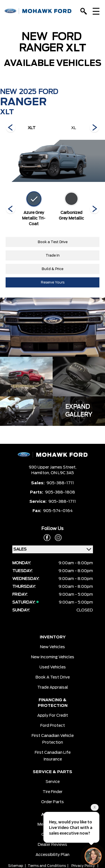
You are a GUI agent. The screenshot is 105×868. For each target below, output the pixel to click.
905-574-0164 (58, 511)
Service (53, 782)
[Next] (11, 128)
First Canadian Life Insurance (53, 756)
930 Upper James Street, (53, 467)
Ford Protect (53, 726)
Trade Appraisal (53, 687)
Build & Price (53, 269)
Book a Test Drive (53, 242)
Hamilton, (41, 473)
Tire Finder (53, 792)
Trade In (53, 255)
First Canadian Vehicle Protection (53, 739)
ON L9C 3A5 (62, 473)
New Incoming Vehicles (53, 657)
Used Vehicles (53, 667)
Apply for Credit (53, 716)
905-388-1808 (60, 492)
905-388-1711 (60, 483)
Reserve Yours (53, 282)
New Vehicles (53, 647)
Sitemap (16, 866)
